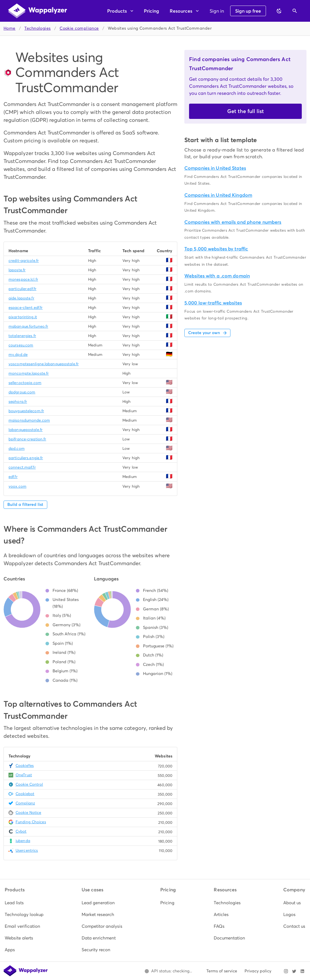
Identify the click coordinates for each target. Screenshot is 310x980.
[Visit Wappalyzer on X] (294, 971)
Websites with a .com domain (217, 276)
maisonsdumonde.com (29, 420)
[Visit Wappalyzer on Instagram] (286, 971)
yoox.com (17, 486)
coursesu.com (21, 345)
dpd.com (17, 448)
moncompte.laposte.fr (29, 373)
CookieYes (25, 766)
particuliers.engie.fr (26, 458)
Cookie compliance (79, 28)
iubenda (23, 841)
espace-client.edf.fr (26, 308)
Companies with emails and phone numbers (233, 222)
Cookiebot (25, 794)
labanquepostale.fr (26, 430)
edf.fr (13, 477)
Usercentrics (27, 850)
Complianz (25, 803)
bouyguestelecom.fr (26, 411)
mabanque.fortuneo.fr (28, 326)
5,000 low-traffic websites (213, 303)
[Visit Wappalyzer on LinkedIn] (302, 971)
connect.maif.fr (22, 467)
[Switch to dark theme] (279, 11)
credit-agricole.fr (24, 261)
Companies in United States (215, 168)
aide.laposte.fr (21, 298)
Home (10, 28)
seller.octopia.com (25, 383)
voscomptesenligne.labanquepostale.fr (44, 364)
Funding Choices (31, 822)
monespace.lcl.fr (23, 279)
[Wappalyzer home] (38, 11)
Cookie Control (29, 784)
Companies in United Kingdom (218, 195)
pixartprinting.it (23, 317)
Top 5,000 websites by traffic (216, 249)
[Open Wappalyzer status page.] (168, 971)
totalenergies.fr (22, 336)
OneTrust (24, 775)
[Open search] (295, 11)
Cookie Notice (28, 813)
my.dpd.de (18, 355)
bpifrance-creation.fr (27, 439)
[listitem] (24, 903)
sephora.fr (18, 401)
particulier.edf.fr (22, 289)
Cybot (21, 831)
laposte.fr (17, 270)
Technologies (37, 28)
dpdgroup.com (22, 392)
